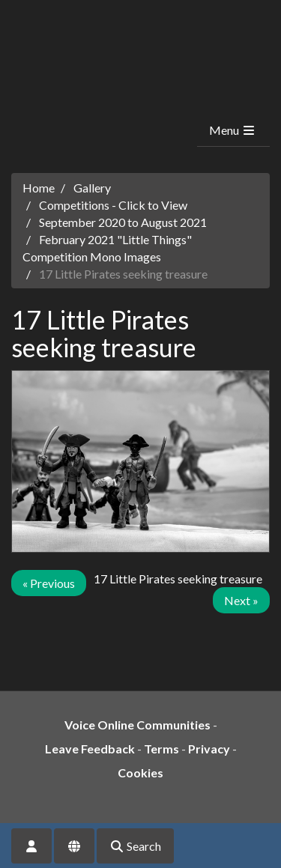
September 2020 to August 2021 (123, 222)
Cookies (140, 773)
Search (135, 846)
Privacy (209, 749)
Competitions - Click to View (113, 205)
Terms (161, 749)
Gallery (92, 188)
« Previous (49, 583)
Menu (233, 130)
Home (39, 188)
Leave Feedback (90, 749)
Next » (241, 600)
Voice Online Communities (138, 725)
